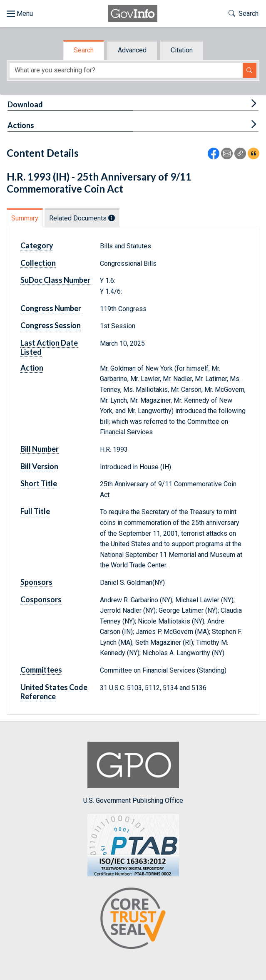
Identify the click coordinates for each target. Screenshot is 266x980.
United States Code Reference (54, 692)
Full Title (35, 511)
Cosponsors (41, 599)
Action (32, 368)
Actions (21, 125)
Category (37, 245)
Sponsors (36, 582)
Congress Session (51, 325)
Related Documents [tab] (82, 218)
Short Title (39, 483)
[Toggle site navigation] (20, 14)
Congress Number (51, 308)
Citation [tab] (182, 50)
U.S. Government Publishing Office (133, 773)
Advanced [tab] (132, 50)
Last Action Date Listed (49, 347)
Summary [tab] (25, 218)
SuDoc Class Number (55, 280)
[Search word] (126, 71)
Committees (41, 670)
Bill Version (39, 466)
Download (25, 104)
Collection (38, 263)
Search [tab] (84, 50)
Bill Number (40, 449)
